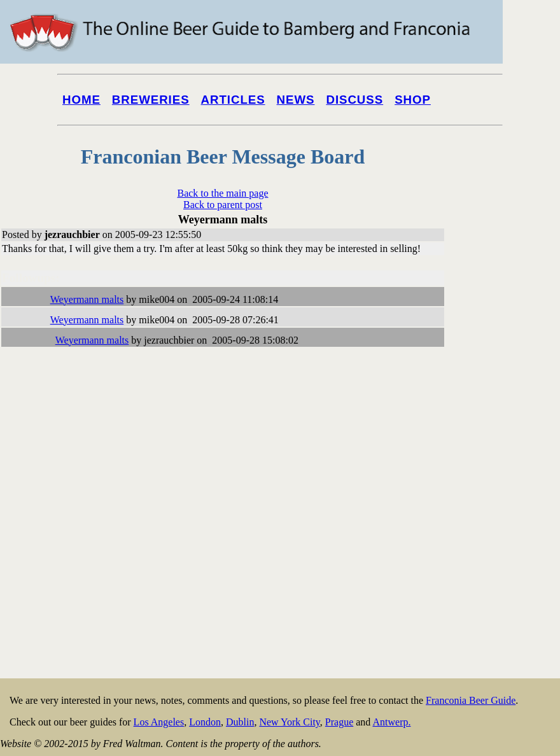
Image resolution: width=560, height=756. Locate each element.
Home (81, 100)
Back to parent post (223, 205)
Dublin (240, 722)
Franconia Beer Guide (471, 700)
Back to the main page (222, 193)
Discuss (354, 100)
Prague (339, 722)
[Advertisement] (509, 485)
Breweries (151, 100)
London (205, 722)
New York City (289, 722)
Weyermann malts (87, 299)
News (296, 100)
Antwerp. (391, 722)
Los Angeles (159, 722)
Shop (413, 100)
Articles (233, 100)
